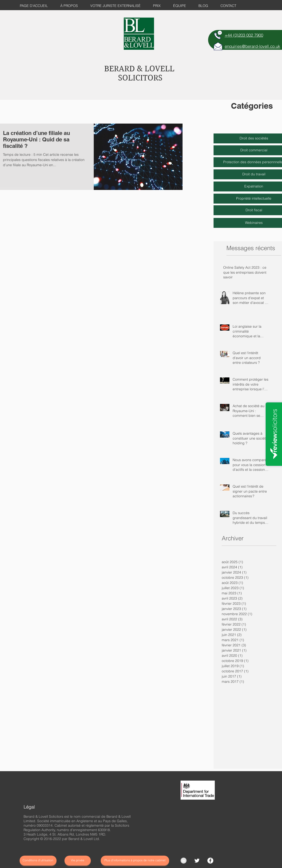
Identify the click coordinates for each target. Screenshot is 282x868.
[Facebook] (210, 861)
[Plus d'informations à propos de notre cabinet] (135, 861)
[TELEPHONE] (218, 35)
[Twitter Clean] (197, 861)
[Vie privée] (78, 861)
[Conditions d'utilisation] (38, 861)
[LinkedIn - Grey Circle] (184, 861)
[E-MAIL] (218, 46)
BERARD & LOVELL (139, 69)
